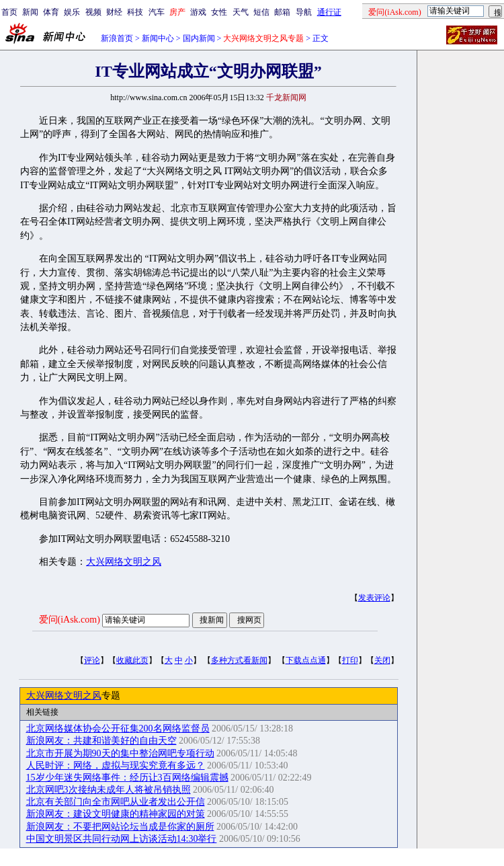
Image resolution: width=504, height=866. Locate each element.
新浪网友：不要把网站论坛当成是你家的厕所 (120, 827)
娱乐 (72, 12)
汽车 (157, 12)
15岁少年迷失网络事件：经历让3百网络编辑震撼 (127, 778)
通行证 (329, 12)
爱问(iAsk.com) (70, 620)
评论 (92, 660)
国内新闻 (199, 38)
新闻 (30, 12)
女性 (219, 12)
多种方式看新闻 (239, 660)
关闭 (382, 660)
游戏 (198, 12)
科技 (135, 12)
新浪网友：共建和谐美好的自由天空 (101, 741)
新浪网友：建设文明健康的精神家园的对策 (116, 814)
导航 (304, 12)
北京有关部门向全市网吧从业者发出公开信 (116, 802)
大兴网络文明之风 (124, 562)
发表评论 (374, 598)
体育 (51, 12)
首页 (9, 12)
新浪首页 (117, 38)
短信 (261, 12)
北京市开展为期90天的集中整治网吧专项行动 (120, 753)
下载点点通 (306, 660)
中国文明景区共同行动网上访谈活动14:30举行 (122, 839)
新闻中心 (158, 38)
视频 (93, 12)
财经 (114, 12)
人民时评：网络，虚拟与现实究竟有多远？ (116, 765)
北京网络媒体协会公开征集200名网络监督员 (118, 729)
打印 (350, 660)
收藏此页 (132, 660)
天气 (241, 12)
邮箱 (282, 12)
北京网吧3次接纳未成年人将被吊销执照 (109, 790)
